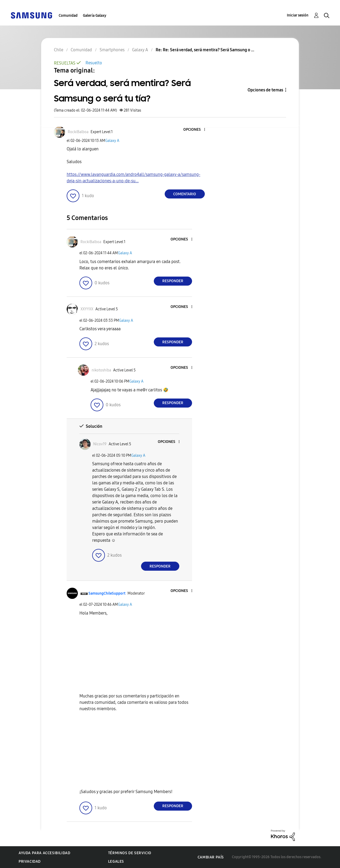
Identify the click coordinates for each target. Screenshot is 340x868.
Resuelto (94, 63)
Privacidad (30, 861)
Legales (116, 861)
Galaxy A (112, 141)
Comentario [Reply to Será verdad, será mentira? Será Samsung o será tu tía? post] (185, 194)
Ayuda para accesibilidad (44, 853)
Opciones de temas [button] (265, 90)
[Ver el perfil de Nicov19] (100, 444)
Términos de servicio (130, 853)
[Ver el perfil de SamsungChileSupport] (107, 593)
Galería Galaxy (95, 16)
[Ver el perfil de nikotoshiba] (101, 370)
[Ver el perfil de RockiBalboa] (78, 132)
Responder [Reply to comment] (173, 281)
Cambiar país (211, 857)
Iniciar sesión (298, 15)
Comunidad (68, 16)
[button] (195, 130)
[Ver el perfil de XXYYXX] (87, 309)
